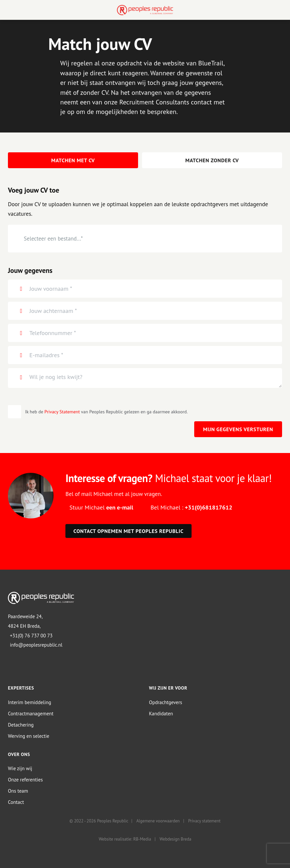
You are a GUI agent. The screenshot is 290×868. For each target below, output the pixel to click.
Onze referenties (25, 780)
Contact (16, 802)
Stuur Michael (101, 507)
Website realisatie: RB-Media (125, 839)
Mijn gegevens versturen (238, 429)
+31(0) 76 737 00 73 (31, 636)
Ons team (18, 791)
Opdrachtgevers (165, 702)
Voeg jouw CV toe (34, 190)
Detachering (21, 725)
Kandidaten (161, 714)
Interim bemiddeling (30, 702)
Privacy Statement (62, 412)
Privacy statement (204, 821)
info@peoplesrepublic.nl (36, 645)
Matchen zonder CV (212, 160)
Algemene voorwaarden (158, 821)
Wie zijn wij (20, 769)
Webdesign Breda (175, 839)
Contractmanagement (31, 714)
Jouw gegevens (30, 270)
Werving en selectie (29, 736)
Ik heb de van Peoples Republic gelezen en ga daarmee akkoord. (106, 412)
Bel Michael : (191, 507)
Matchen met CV (73, 160)
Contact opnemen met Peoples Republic (128, 531)
